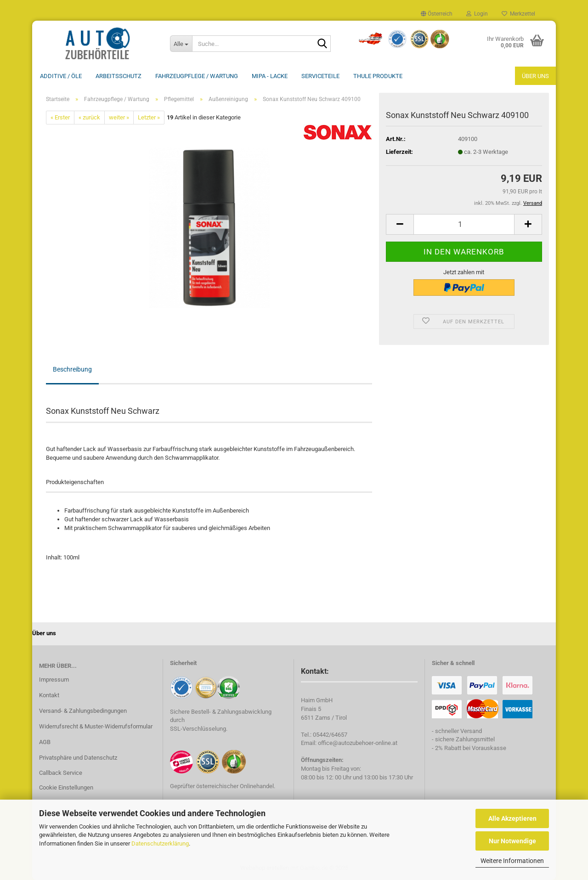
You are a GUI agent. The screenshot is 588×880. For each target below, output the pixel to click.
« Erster (60, 117)
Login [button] (477, 14)
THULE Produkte (378, 76)
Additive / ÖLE (61, 76)
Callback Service (61, 773)
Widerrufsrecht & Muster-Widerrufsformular (96, 726)
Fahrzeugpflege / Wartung (197, 76)
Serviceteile (320, 76)
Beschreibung (72, 369)
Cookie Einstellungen (66, 787)
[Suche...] (181, 44)
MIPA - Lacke (270, 76)
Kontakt (49, 695)
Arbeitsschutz (119, 76)
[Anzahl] (464, 224)
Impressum (54, 680)
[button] (437, 14)
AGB (45, 742)
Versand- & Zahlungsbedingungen (83, 711)
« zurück (89, 117)
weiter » (119, 117)
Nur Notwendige (512, 841)
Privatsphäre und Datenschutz (78, 758)
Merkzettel (518, 14)
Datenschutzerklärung (160, 843)
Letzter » (149, 117)
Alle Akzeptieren (512, 818)
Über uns (535, 76)
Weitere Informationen (512, 861)
